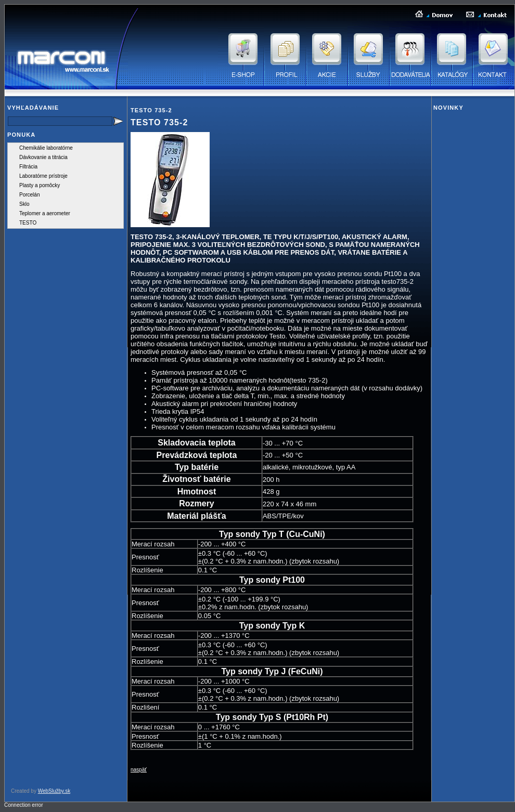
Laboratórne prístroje (43, 176)
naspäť (139, 770)
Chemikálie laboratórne (46, 148)
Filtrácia (28, 167)
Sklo (24, 204)
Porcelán (29, 195)
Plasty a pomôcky (40, 185)
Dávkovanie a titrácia (43, 157)
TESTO (28, 223)
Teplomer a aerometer (45, 213)
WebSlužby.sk (54, 791)
